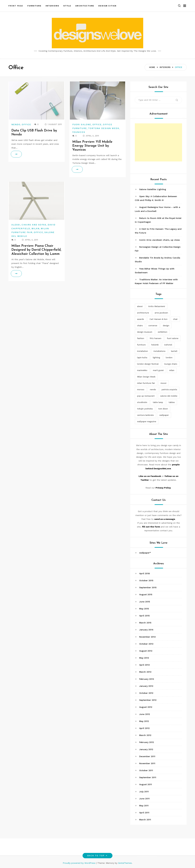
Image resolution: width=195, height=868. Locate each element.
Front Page (16, 5)
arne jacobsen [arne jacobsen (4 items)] (161, 313)
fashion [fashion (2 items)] (141, 338)
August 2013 (146, 651)
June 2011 (144, 799)
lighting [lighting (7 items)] (156, 358)
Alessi (16, 225)
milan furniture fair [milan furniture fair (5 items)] (146, 383)
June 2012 (145, 714)
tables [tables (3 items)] (172, 402)
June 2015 (145, 602)
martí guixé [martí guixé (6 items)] (158, 370)
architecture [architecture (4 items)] (143, 313)
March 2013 (145, 672)
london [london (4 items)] (169, 358)
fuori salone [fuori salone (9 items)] (173, 338)
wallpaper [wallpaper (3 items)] (164, 415)
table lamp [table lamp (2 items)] (158, 402)
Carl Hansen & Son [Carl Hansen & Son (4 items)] (159, 319)
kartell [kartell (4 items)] (174, 351)
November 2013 (147, 637)
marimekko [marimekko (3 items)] (142, 370)
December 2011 (147, 756)
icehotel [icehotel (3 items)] (168, 345)
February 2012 (147, 742)
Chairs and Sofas (34, 225)
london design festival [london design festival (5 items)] (148, 364)
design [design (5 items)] (166, 326)
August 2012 (146, 707)
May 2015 (144, 609)
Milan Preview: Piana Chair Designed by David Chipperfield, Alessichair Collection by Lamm (36, 250)
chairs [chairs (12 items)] (140, 326)
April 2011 (144, 813)
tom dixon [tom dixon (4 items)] (163, 409)
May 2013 (144, 658)
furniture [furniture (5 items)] (141, 345)
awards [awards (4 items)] (141, 319)
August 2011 (146, 784)
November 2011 (147, 763)
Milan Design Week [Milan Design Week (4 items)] (146, 377)
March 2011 (145, 820)
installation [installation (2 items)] (143, 351)
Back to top (98, 856)
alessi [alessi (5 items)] (140, 306)
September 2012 (148, 700)
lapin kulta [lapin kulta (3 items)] (142, 358)
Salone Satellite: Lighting (153, 189)
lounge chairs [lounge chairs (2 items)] (171, 364)
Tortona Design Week (104, 128)
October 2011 (146, 770)
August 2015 (146, 594)
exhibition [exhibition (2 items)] (163, 332)
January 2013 (146, 686)
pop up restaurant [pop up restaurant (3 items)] (146, 396)
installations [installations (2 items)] (160, 351)
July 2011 (144, 792)
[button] (179, 5)
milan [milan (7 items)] (172, 370)
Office (26, 125)
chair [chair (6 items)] (175, 319)
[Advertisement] (158, 142)
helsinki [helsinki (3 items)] (155, 345)
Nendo (16, 125)
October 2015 (146, 580)
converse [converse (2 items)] (153, 326)
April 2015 (144, 616)
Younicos (79, 132)
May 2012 (144, 721)
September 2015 (148, 587)
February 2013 (147, 679)
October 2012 (146, 693)
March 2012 (145, 735)
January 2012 (146, 749)
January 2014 (146, 630)
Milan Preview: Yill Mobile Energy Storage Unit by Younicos (92, 146)
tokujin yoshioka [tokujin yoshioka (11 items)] (145, 409)
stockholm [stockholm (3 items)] (142, 402)
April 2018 (144, 573)
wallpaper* (145, 553)
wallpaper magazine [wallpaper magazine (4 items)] (147, 422)
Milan (35, 229)
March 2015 (145, 623)
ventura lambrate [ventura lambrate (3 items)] (145, 415)
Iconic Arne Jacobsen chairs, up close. (160, 240)
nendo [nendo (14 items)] (153, 390)
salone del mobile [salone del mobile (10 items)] (169, 396)
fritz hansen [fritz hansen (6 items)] (156, 338)
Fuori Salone (82, 125)
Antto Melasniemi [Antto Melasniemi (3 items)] (157, 306)
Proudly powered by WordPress (79, 863)
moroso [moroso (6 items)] (141, 390)
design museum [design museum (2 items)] (145, 332)
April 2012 (144, 728)
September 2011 (148, 777)
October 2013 (146, 644)
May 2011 (144, 806)
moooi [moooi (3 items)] (163, 383)
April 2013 (144, 665)
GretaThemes (125, 863)
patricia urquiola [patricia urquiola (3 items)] (169, 390)
